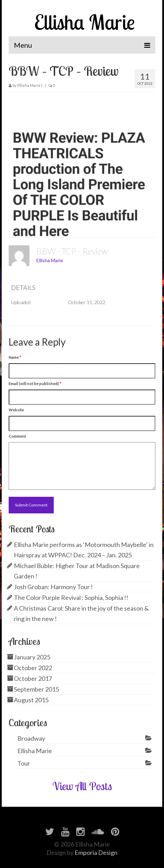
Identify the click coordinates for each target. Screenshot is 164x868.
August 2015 (31, 700)
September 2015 (36, 689)
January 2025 (32, 657)
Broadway (31, 738)
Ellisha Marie (84, 22)
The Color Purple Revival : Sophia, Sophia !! (71, 597)
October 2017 (33, 678)
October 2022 (33, 668)
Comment (17, 436)
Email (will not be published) (35, 383)
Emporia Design (96, 852)
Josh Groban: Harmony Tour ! (53, 587)
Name (15, 357)
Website (16, 410)
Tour (24, 763)
